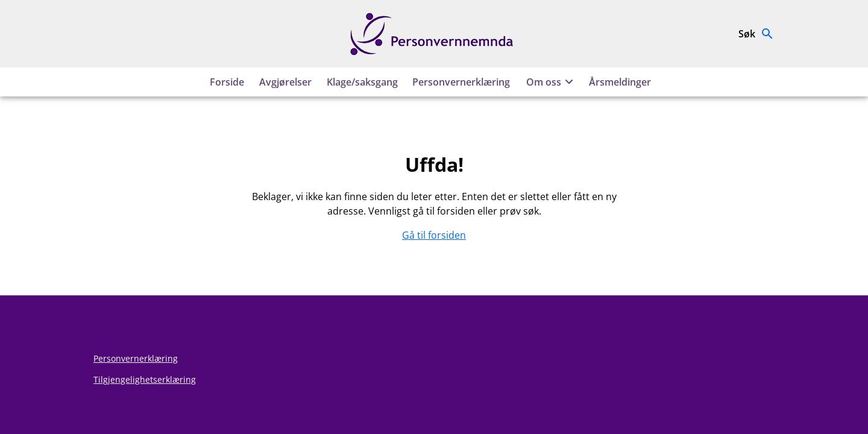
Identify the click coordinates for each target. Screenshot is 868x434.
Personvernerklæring (461, 82)
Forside (227, 82)
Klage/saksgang (362, 82)
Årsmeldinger (620, 82)
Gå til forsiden (434, 235)
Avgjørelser (285, 82)
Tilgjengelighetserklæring (145, 379)
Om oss (552, 82)
